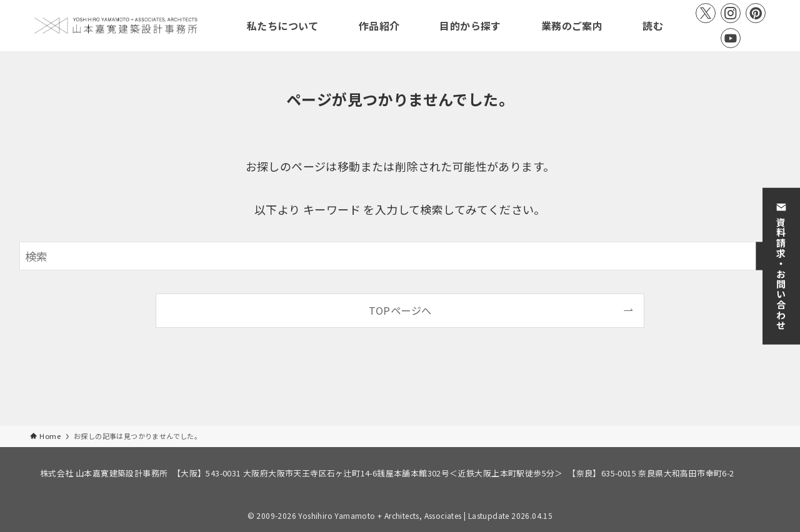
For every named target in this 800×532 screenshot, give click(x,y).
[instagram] (731, 13)
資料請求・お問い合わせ (782, 266)
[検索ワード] (400, 256)
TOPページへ (400, 310)
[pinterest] (756, 13)
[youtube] (731, 38)
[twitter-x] (706, 13)
